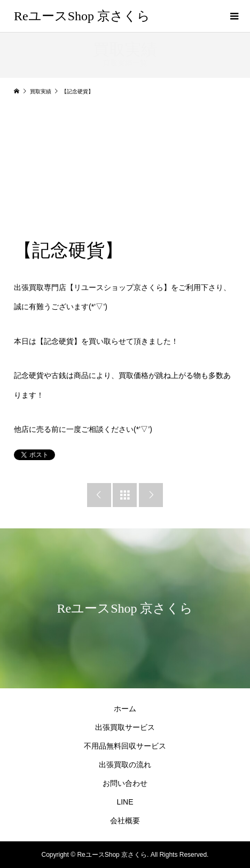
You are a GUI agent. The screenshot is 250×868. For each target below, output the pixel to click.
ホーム (125, 709)
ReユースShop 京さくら (82, 16)
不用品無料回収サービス (125, 746)
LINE (125, 802)
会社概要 (125, 821)
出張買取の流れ (125, 765)
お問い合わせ (125, 783)
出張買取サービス (125, 727)
